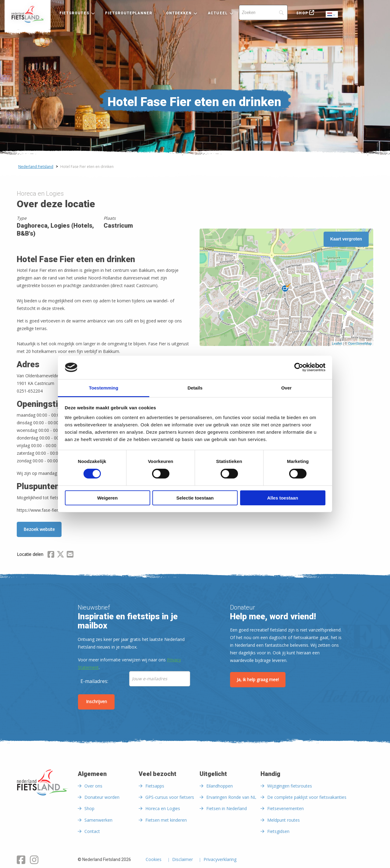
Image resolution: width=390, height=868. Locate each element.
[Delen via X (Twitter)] (60, 555)
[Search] (263, 12)
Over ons (93, 786)
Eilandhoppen (220, 786)
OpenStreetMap (360, 343)
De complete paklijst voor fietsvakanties (307, 797)
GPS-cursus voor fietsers (170, 797)
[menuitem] (28, 14)
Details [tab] (195, 388)
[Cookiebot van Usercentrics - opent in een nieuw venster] (299, 367)
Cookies (154, 860)
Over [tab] (286, 388)
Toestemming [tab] (104, 388)
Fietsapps (155, 786)
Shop (302, 13)
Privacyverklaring (220, 860)
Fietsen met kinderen (166, 820)
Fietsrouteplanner (129, 13)
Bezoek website (39, 529)
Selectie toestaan (195, 498)
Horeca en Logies (163, 808)
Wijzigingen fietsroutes (290, 786)
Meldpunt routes (284, 820)
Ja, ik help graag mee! (258, 679)
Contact (92, 831)
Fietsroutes (74, 13)
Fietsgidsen (278, 831)
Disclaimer (183, 860)
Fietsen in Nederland (227, 808)
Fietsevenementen (285, 808)
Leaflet (337, 343)
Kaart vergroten (346, 239)
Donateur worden (102, 797)
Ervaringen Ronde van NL (231, 797)
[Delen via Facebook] (51, 555)
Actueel (218, 13)
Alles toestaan (283, 498)
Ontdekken (179, 13)
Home (28, 14)
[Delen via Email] (70, 555)
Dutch (332, 15)
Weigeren (107, 498)
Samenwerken (98, 820)
